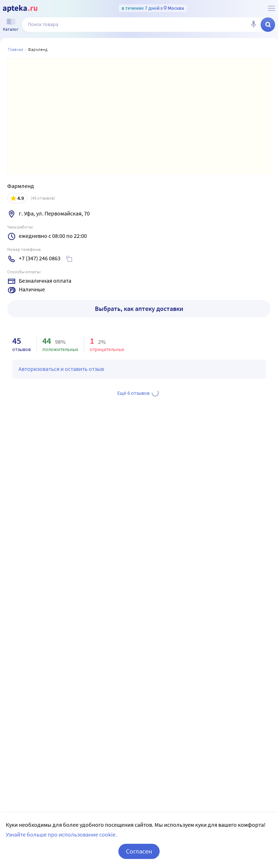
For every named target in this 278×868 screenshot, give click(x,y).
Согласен (139, 851)
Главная (16, 49)
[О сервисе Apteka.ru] (271, 8)
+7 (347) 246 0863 (40, 258)
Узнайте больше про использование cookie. (61, 834)
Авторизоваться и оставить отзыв (61, 369)
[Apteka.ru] (20, 9)
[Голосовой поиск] (253, 25)
